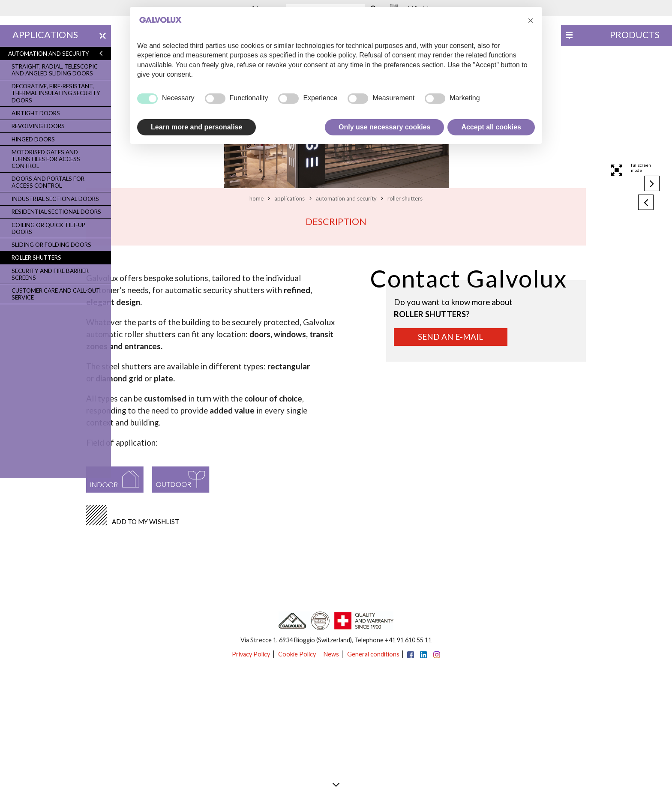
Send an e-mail (450, 337)
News (331, 654)
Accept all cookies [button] (491, 127)
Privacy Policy (251, 654)
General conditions (373, 654)
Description (336, 222)
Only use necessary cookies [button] (384, 127)
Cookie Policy (297, 654)
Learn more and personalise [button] (196, 127)
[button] (531, 21)
